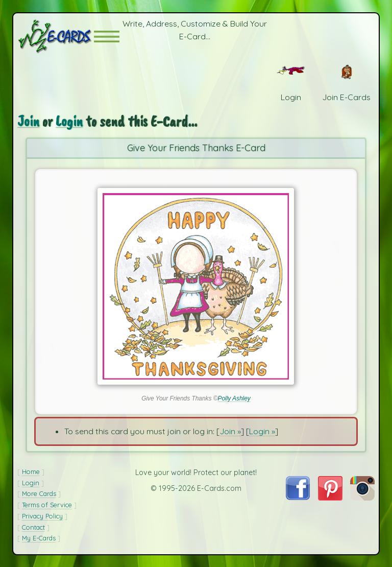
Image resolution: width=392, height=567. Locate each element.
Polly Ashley (234, 398)
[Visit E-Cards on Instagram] (362, 498)
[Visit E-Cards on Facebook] (298, 497)
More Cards (39, 493)
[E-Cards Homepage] (56, 37)
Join (28, 121)
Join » (230, 431)
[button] (107, 37)
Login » (262, 431)
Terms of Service (47, 505)
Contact (33, 527)
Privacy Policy (42, 516)
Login (69, 121)
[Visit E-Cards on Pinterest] (330, 498)
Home (31, 471)
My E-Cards (39, 538)
